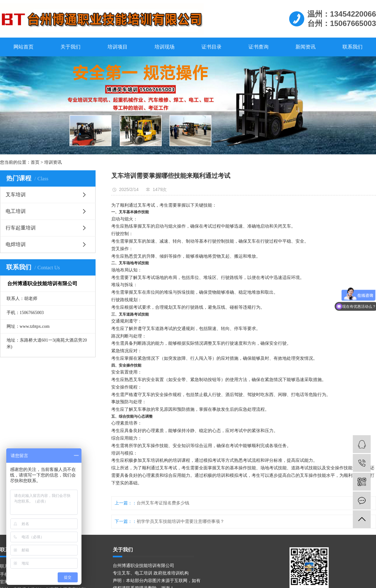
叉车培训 (16, 195)
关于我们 (70, 47)
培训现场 (164, 47)
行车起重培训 (21, 228)
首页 (35, 162)
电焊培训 (16, 244)
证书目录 (211, 47)
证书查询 (258, 47)
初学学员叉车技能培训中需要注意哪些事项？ (180, 521)
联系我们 (352, 47)
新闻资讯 (305, 47)
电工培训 (16, 211)
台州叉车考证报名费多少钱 (163, 503)
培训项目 (118, 47)
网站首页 (23, 47)
